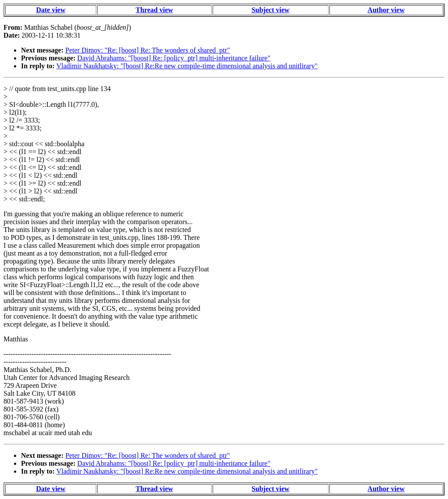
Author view (386, 10)
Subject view (271, 10)
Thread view (154, 10)
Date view (51, 10)
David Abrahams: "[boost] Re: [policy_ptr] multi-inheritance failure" (174, 58)
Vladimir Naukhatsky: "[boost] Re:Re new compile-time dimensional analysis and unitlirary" (187, 66)
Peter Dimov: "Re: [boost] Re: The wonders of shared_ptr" (147, 50)
